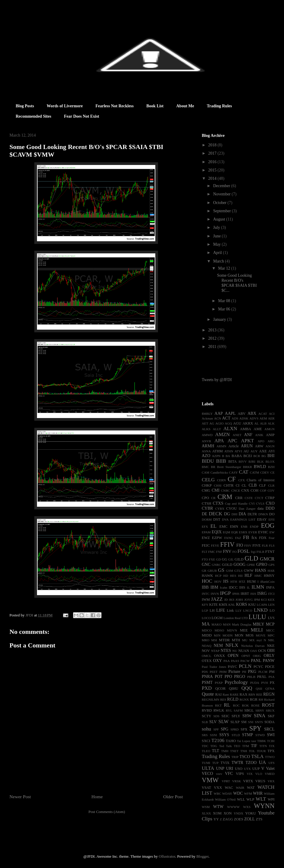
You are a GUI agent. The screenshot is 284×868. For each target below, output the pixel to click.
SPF (216, 729)
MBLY (258, 624)
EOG (268, 526)
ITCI (271, 594)
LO (272, 610)
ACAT (263, 414)
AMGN (270, 429)
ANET (237, 435)
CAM (206, 472)
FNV (227, 552)
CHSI (218, 485)
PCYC (258, 667)
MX (252, 640)
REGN (269, 694)
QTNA (270, 689)
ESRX (243, 532)
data (260, 509)
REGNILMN (210, 699)
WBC (217, 793)
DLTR (252, 514)
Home (97, 797)
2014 (213, 178)
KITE (213, 605)
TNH (244, 751)
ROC (236, 705)
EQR (235, 532)
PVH (264, 683)
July (217, 227)
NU (235, 651)
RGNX (244, 699)
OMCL (206, 656)
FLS (272, 545)
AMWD (207, 435)
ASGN (270, 446)
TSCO (245, 757)
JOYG (249, 600)
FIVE (256, 545)
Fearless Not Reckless (115, 106)
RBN (252, 694)
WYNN (264, 806)
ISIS (253, 594)
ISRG (262, 593)
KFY (205, 605)
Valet (270, 769)
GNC (206, 565)
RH (261, 699)
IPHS (236, 594)
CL (244, 485)
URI (230, 769)
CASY (233, 472)
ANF (248, 435)
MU (245, 640)
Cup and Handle (236, 503)
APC (232, 441)
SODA (270, 722)
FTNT (270, 552)
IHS (242, 587)
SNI (251, 722)
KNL (232, 605)
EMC (224, 527)
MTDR (224, 640)
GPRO (262, 565)
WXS (247, 807)
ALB (263, 423)
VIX (250, 774)
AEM (263, 418)
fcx (254, 538)
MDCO (207, 630)
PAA (226, 661)
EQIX (217, 532)
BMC (205, 467)
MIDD (207, 635)
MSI (214, 640)
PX (272, 683)
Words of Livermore (65, 106)
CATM (255, 472)
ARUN (247, 446)
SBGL (249, 710)
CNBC (225, 490)
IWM (206, 600)
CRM (225, 497)
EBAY (262, 519)
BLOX (270, 461)
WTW (218, 807)
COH (255, 490)
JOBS (239, 600)
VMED (270, 774)
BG (264, 456)
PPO (228, 677)
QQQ (247, 688)
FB (246, 537)
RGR (254, 699)
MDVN (232, 630)
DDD (270, 508)
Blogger (202, 856)
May (217, 244)
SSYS (224, 735)
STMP (247, 735)
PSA (271, 677)
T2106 (218, 740)
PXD (207, 688)
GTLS (238, 571)
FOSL (244, 551)
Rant (226, 694)
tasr (254, 741)
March (219, 261)
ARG (271, 441)
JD (226, 600)
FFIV (227, 544)
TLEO (206, 751)
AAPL (230, 413)
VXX (218, 788)
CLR (271, 485)
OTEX (207, 661)
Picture (234, 672)
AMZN (222, 434)
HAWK (207, 576)
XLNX (206, 813)
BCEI (248, 456)
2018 (213, 145)
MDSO (219, 630)
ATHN (229, 451)
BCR (257, 456)
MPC (271, 635)
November (222, 194)
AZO (206, 456)
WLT (261, 799)
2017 (213, 153)
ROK (246, 705)
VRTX (248, 781)
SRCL (269, 729)
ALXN (230, 429)
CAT (244, 472)
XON (228, 813)
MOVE (261, 635)
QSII (259, 689)
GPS (272, 565)
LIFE (221, 610)
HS (226, 581)
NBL (271, 640)
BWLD (260, 467)
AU (246, 451)
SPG (225, 729)
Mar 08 (225, 301)
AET (205, 423)
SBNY (260, 710)
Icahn (224, 587)
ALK (271, 423)
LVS (271, 618)
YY (216, 819)
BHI (271, 456)
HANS (260, 570)
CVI (252, 503)
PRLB (251, 677)
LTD (245, 618)
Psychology (236, 682)
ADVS (254, 418)
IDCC (233, 587)
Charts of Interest (261, 480)
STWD (260, 735)
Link (230, 610)
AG (212, 423)
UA (262, 762)
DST (217, 519)
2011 (213, 347)
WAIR (240, 788)
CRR (239, 498)
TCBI (271, 741)
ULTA (208, 768)
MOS (250, 635)
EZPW (217, 538)
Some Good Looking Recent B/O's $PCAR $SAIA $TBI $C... (237, 283)
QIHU (234, 689)
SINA (260, 716)
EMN (234, 527)
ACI (272, 414)
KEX (271, 600)
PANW (269, 661)
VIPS (240, 774)
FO (234, 552)
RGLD (233, 699)
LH (212, 610)
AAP (219, 413)
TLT (215, 751)
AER (271, 418)
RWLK (219, 710)
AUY (254, 451)
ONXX (220, 656)
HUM (251, 582)
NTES (226, 651)
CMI (215, 490)
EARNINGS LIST (243, 519)
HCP (218, 576)
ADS (235, 418)
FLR (265, 545)
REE (259, 694)
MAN (227, 624)
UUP (256, 769)
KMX (223, 605)
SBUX (270, 710)
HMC (258, 576)
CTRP (270, 498)
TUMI (206, 763)
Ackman (207, 418)
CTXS (218, 503)
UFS (271, 763)
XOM (217, 813)
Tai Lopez (244, 741)
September (222, 211)
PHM (223, 672)
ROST (268, 705)
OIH (271, 651)
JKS (232, 600)
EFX (205, 527)
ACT (226, 418)
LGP (205, 610)
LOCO (206, 618)
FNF (219, 552)
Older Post (173, 797)
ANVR (206, 441)
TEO (237, 746)
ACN (218, 418)
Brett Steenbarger (229, 467)
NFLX (232, 645)
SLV (213, 722)
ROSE (255, 705)
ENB (244, 527)
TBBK (262, 741)
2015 (213, 170)
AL (257, 423)
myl (259, 640)
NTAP (215, 651)
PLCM (263, 672)
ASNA (206, 451)
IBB (205, 587)
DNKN (263, 514)
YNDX (238, 813)
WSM (206, 807)
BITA (233, 461)
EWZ (206, 538)
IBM (214, 587)
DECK (216, 514)
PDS (205, 672)
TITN (263, 746)
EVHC (263, 532)
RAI (218, 694)
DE (205, 514)
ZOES (239, 819)
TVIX (225, 763)
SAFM (238, 710)
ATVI (238, 451)
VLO (259, 774)
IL (249, 587)
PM (272, 672)
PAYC (232, 667)
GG (225, 559)
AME (258, 429)
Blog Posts (25, 106)
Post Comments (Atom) (107, 812)
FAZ (238, 538)
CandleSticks (219, 472)
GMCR (267, 559)
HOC (207, 581)
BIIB (221, 461)
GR (204, 571)
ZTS (259, 819)
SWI (271, 735)
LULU (257, 617)
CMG (206, 490)
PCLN (245, 666)
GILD (239, 559)
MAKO (217, 624)
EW (272, 532)
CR (213, 498)
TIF (254, 746)
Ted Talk (226, 746)
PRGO (239, 677)
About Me (185, 106)
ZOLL (249, 819)
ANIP (270, 435)
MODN (227, 635)
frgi (253, 552)
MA (206, 624)
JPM (257, 600)
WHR (258, 793)
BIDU (208, 461)
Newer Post (20, 797)
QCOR (221, 689)
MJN (217, 635)
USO (239, 769)
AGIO (220, 423)
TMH (225, 751)
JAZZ (217, 599)
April (218, 253)
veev (219, 774)
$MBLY (207, 414)
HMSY (269, 576)
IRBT (245, 594)
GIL (231, 559)
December (222, 186)
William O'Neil (225, 799)
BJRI (252, 461)
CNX (245, 490)
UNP (220, 769)
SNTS (259, 722)
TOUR (261, 751)
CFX (242, 480)
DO (272, 514)
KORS (242, 604)
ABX (252, 413)
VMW (210, 780)
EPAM (206, 532)
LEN (271, 605)
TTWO (270, 757)
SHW (247, 716)
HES (233, 576)
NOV (206, 651)
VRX (271, 781)
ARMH (208, 446)
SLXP (235, 722)
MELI (257, 630)
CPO (205, 498)
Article (234, 446)
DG (227, 514)
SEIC (225, 716)
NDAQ (206, 646)
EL (213, 526)
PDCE (270, 667)
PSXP (219, 683)
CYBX (220, 509)
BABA (237, 456)
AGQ (228, 423)
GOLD (227, 565)
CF (231, 479)
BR (213, 467)
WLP (250, 799)
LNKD (261, 610)
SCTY (206, 716)
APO (261, 441)
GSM (230, 571)
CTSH (206, 503)
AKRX (248, 423)
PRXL (262, 677)
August (220, 219)
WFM (248, 793)
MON (239, 635)
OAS (254, 651)
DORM (207, 519)
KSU (252, 605)
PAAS (235, 661)
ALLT (217, 429)
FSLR (260, 552)
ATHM (217, 451)
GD (218, 559)
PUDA (255, 683)
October (220, 203)
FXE (212, 559)
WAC (229, 788)
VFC (229, 774)
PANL (256, 661)
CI (238, 485)
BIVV (242, 461)
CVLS (260, 503)
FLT (205, 552)
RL (227, 705)
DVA (225, 519)
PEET (214, 672)
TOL (252, 751)
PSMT (207, 682)
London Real (232, 618)
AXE (263, 451)
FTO (205, 559)
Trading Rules (219, 106)
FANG (229, 538)
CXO (270, 503)
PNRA (207, 677)
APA (219, 441)
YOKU (251, 813)
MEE (244, 630)
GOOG (239, 565)
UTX (247, 769)
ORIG (257, 656)
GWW (249, 571)
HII (241, 576)
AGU (237, 423)
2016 (213, 162)
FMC (212, 552)
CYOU (232, 509)
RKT (218, 705)
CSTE (249, 498)
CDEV (264, 472)
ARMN (222, 446)
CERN (221, 480)
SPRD (235, 729)
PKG (252, 672)
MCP (270, 624)
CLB (253, 485)
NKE (271, 646)
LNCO (248, 610)
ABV (242, 414)
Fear (272, 538)
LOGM (217, 618)
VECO (207, 774)
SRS (205, 735)
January (220, 319)
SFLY (236, 716)
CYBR (207, 508)
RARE (234, 694)
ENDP (254, 527)
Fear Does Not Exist (82, 116)
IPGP (225, 593)
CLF (263, 485)
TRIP (235, 757)
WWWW (233, 807)
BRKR (247, 467)
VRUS (260, 781)
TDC (205, 746)
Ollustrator (167, 856)
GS (221, 570)
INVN (215, 594)
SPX (244, 729)
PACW (245, 661)
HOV (218, 582)
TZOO (251, 763)
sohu (206, 729)
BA (228, 456)
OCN (262, 651)
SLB (205, 722)
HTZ (242, 582)
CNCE (236, 490)
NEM (218, 646)
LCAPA (262, 605)
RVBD (207, 710)
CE (272, 472)
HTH (234, 582)
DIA (242, 514)
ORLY (269, 656)
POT (219, 677)
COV (271, 490)
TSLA (257, 756)
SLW (223, 722)
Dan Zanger (247, 509)
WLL (241, 799)
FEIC (206, 545)
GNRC (216, 565)
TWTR (238, 763)
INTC (206, 594)
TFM (246, 746)
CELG (208, 480)
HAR (271, 571)
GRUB (212, 571)
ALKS (206, 429)
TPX (271, 751)
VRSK (237, 781)
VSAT (206, 788)
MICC (270, 630)
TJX (272, 746)
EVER (253, 532)
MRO (206, 640)
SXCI (206, 741)
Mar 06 (225, 309)
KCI (264, 600)
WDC (238, 793)
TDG (214, 746)
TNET (234, 751)
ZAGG (228, 819)
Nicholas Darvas (253, 646)
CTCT (259, 498)
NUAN (243, 651)
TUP (215, 763)
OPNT (246, 656)
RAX (244, 694)
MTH (236, 640)
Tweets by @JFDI (217, 380)
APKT (248, 441)
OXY (217, 661)
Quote (208, 694)
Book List (155, 106)
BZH (271, 467)
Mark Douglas (242, 624)
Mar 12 (225, 268)
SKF (271, 716)
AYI (271, 451)
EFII (271, 519)
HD (226, 576)
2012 (213, 338)
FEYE (215, 545)
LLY (239, 610)
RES (223, 699)
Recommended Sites (33, 116)
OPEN (233, 656)
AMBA (246, 429)
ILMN (258, 587)
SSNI (213, 735)
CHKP (207, 485)
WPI (271, 799)
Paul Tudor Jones (214, 667)
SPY (255, 728)
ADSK (244, 418)
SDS (216, 716)
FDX (263, 538)
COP (263, 490)
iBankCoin (267, 582)
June (217, 236)
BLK (260, 461)
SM (244, 722)
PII (244, 672)
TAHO (231, 741)
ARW (259, 446)
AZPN (216, 456)
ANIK (259, 435)
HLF (248, 575)
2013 (213, 330)
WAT (251, 788)
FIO (240, 545)
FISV (248, 545)
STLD (236, 735)
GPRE (251, 565)
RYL (229, 710)
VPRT (226, 781)
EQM (226, 532)
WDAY (227, 793)
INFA (270, 587)
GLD (251, 558)
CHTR (229, 485)
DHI (234, 514)
